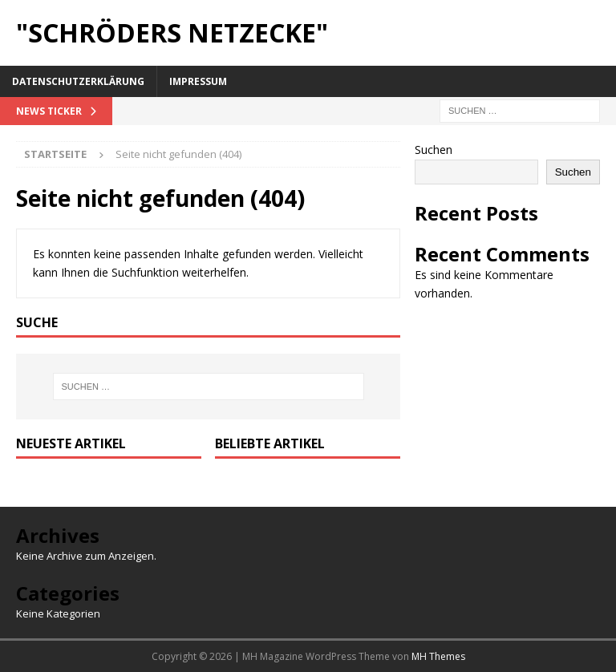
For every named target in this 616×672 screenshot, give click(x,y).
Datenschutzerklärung (78, 81)
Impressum (198, 81)
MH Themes (438, 656)
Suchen (434, 150)
